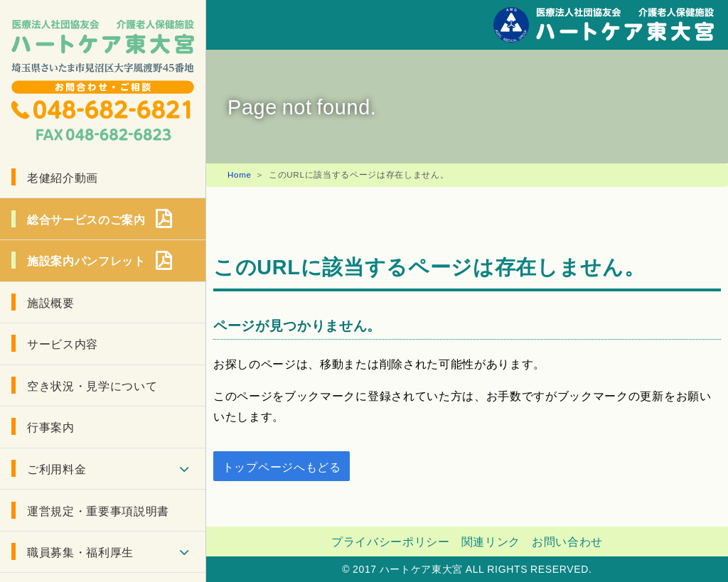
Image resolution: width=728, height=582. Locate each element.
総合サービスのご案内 (86, 219)
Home (240, 174)
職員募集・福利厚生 (80, 551)
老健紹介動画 (63, 177)
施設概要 (51, 302)
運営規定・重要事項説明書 (98, 510)
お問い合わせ (567, 541)
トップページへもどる (282, 466)
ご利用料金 (57, 468)
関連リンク (491, 541)
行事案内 (51, 426)
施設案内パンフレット (86, 260)
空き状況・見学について (92, 385)
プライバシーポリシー (391, 541)
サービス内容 (63, 343)
